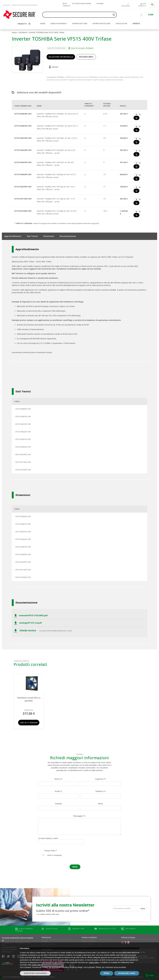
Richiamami (126, 5)
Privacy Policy (50, 851)
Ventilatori (121, 23)
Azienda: (58, 804)
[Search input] (78, 15)
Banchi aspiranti (59, 23)
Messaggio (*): (79, 816)
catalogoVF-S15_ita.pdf (28, 623)
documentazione (68, 236)
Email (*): (59, 791)
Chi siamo (100, 4)
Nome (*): (59, 779)
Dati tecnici (32, 236)
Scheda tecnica (25, 631)
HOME (43, 23)
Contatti (67, 6)
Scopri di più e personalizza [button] (35, 973)
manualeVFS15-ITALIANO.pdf (31, 616)
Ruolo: (101, 804)
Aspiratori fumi (80, 23)
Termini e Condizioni (88, 941)
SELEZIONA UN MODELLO (61, 57)
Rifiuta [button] (107, 973)
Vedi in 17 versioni (29, 723)
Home (14, 32)
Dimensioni (49, 236)
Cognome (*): (100, 779)
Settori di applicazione (81, 4)
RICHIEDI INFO (86, 57)
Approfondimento (13, 236)
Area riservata (142, 5)
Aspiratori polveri (101, 23)
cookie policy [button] (94, 962)
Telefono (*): (100, 791)
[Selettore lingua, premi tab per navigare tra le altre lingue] (153, 5)
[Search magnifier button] (114, 15)
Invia (143, 908)
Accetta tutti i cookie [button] (127, 973)
